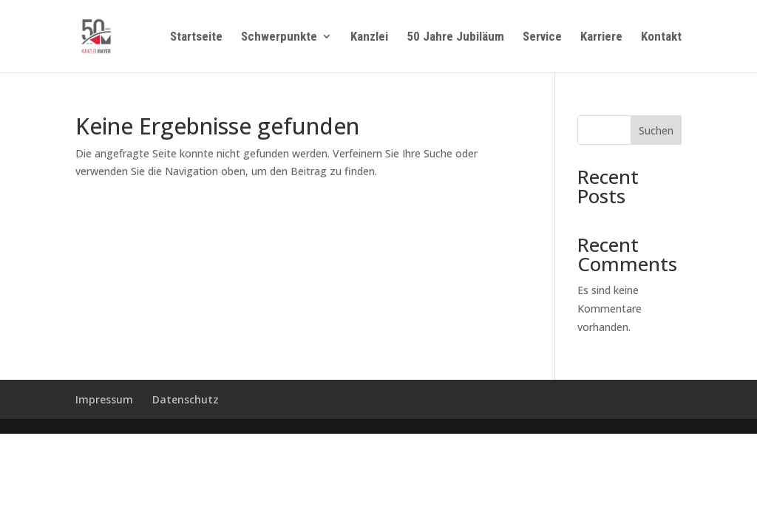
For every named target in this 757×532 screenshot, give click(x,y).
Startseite (196, 37)
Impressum (104, 399)
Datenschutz (186, 399)
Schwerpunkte (279, 37)
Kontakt (661, 37)
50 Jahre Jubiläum (455, 37)
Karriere (601, 37)
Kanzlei (369, 37)
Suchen (656, 130)
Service (542, 37)
